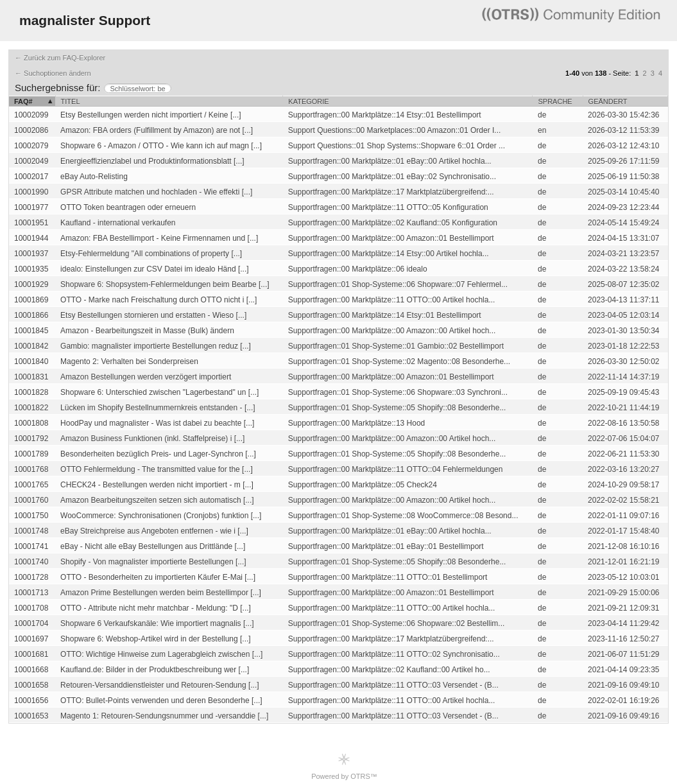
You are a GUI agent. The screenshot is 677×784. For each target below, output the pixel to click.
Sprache (555, 101)
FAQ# (23, 101)
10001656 (31, 701)
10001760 (31, 500)
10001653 (31, 716)
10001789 (31, 454)
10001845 (31, 331)
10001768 (31, 469)
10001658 (31, 685)
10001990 (31, 192)
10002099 (31, 115)
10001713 (31, 593)
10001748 (31, 531)
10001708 (31, 608)
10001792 (31, 439)
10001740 (31, 562)
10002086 (31, 130)
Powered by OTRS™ (344, 766)
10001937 (31, 254)
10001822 (31, 408)
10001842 (31, 346)
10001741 (31, 546)
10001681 (31, 654)
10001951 (31, 223)
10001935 (31, 269)
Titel (71, 101)
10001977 (31, 207)
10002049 (31, 161)
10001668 (31, 670)
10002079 (31, 146)
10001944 (31, 238)
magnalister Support (85, 20)
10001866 (31, 315)
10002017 (31, 177)
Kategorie (308, 101)
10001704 (31, 623)
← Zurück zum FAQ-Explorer (60, 58)
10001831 (31, 377)
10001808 (31, 423)
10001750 (31, 516)
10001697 (31, 639)
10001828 (31, 392)
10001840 (31, 362)
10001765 (31, 485)
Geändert (608, 101)
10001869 (31, 300)
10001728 (31, 577)
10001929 (31, 284)
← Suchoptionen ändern (53, 73)
